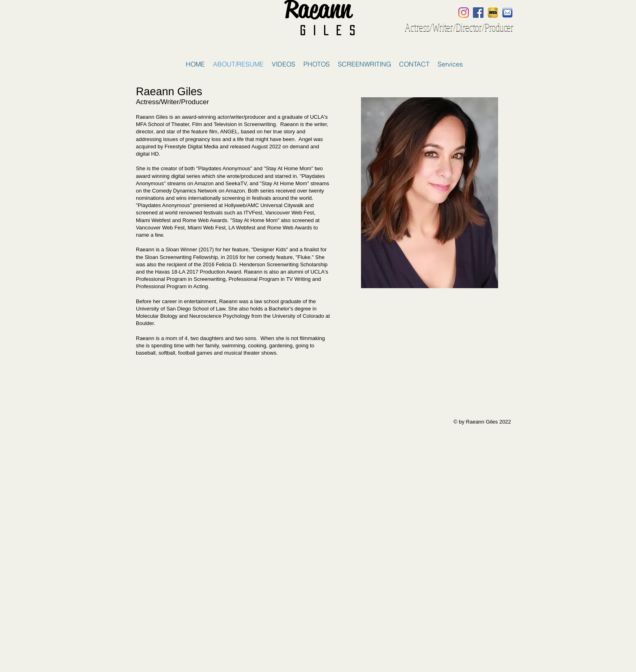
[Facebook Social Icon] (478, 13)
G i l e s (327, 30)
